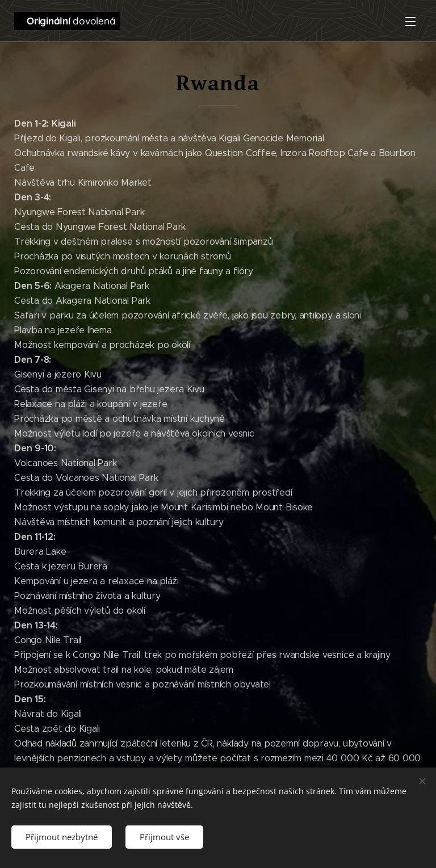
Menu (410, 22)
